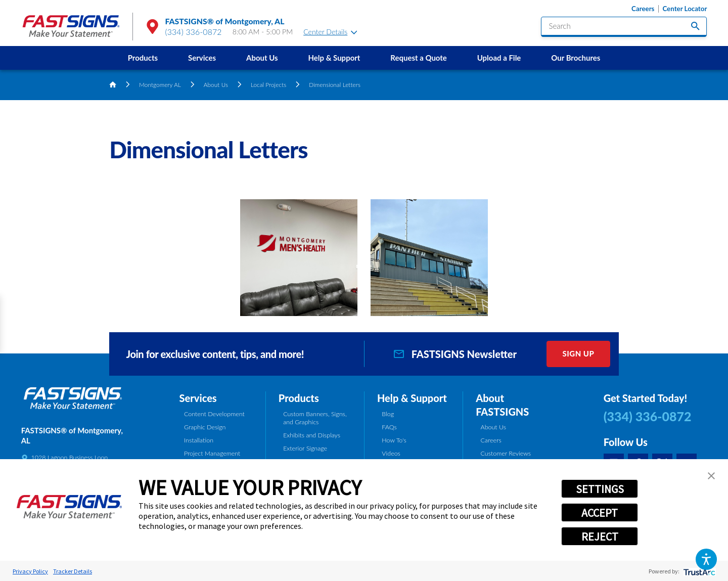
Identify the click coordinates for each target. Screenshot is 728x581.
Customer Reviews (506, 453)
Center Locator (685, 9)
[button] (706, 559)
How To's (394, 440)
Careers (643, 9)
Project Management (212, 453)
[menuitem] (143, 58)
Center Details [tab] (330, 32)
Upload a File (499, 58)
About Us (262, 58)
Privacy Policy (30, 571)
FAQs (389, 427)
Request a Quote (418, 58)
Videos (391, 453)
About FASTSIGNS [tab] (502, 405)
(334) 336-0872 (194, 32)
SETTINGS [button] (600, 489)
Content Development (214, 414)
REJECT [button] (600, 537)
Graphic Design (205, 427)
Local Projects (268, 84)
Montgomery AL (160, 84)
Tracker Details (73, 571)
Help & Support (334, 58)
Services (202, 58)
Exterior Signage (305, 448)
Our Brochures (576, 58)
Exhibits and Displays (312, 435)
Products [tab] (299, 398)
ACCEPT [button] (600, 513)
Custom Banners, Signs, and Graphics (315, 418)
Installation (199, 440)
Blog (388, 414)
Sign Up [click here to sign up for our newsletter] (578, 353)
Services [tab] (198, 398)
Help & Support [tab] (412, 398)
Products (143, 58)
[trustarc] (698, 571)
